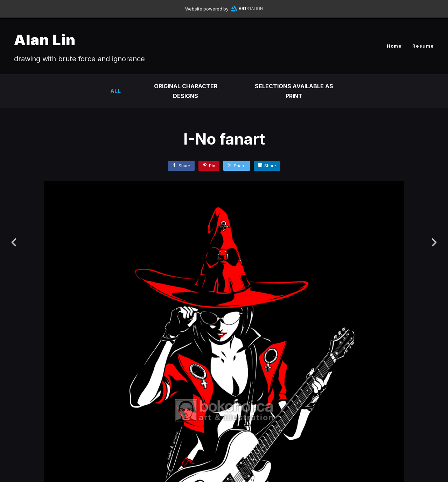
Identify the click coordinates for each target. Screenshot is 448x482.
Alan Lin (45, 40)
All (115, 91)
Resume (423, 46)
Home (394, 46)
